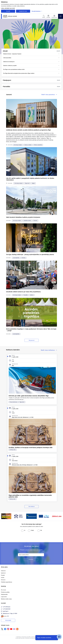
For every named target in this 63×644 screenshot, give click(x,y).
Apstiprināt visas (23, 11)
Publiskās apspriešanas (7, 582)
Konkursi (3, 580)
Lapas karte (4, 597)
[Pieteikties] (31, 559)
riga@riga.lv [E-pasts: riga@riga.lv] (6, 611)
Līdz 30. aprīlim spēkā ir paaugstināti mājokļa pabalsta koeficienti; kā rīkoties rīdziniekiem (30, 179)
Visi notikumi (31, 507)
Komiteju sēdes (13, 450)
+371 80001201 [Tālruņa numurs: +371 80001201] (7, 609)
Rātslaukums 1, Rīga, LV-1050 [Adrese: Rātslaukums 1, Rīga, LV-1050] (10, 613)
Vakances (3, 571)
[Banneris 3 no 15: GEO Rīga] (19, 516)
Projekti (3, 575)
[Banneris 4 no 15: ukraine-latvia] (31, 516)
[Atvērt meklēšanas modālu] (44, 17)
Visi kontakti (8, 620)
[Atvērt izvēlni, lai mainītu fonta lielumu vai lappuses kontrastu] (54, 17)
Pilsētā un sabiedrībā (38, 145)
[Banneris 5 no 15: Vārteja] (44, 516)
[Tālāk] (60, 516)
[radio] (23, 530)
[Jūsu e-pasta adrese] (31, 555)
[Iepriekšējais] (3, 516)
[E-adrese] (4, 616)
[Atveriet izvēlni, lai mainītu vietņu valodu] (48, 16)
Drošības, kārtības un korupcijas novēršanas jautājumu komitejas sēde (31, 448)
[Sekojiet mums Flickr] (14, 629)
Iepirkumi (3, 573)
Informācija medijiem (18, 145)
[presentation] (12, 537)
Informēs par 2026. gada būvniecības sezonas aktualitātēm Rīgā (29, 396)
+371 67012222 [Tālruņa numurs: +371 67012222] (7, 607)
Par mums (3, 590)
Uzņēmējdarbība (16, 258)
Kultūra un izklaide (28, 145)
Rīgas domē (27, 183)
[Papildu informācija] (8, 616)
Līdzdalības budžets (27, 221)
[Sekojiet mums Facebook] (5, 629)
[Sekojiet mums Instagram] (8, 629)
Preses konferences (14, 402)
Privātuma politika (5, 592)
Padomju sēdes (13, 499)
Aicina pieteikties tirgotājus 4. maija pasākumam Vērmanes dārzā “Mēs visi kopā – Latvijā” (31, 330)
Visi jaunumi (32, 340)
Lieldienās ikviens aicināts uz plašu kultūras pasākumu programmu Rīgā (28, 130)
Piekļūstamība (4, 594)
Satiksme (32, 295)
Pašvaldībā (26, 295)
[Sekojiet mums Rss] (17, 629)
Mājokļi (33, 183)
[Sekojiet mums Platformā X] (2, 629)
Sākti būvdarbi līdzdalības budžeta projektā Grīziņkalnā (23, 217)
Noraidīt (8, 11)
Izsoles (3, 577)
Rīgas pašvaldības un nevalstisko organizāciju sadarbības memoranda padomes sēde (30, 496)
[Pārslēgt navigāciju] (61, 16)
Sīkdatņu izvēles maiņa (6, 599)
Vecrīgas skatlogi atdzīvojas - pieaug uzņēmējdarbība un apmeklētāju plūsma (30, 254)
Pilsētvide (35, 221)
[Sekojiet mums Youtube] (11, 629)
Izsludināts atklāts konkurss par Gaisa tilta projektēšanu (23, 292)
